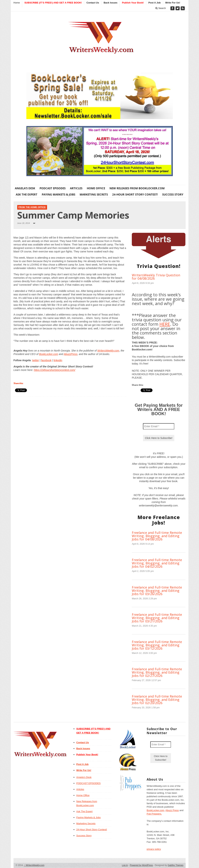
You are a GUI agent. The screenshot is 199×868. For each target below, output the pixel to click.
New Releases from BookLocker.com (137, 188)
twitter (36, 360)
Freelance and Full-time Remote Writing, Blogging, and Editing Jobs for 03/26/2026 (157, 591)
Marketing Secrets (94, 194)
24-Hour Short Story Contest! (135, 194)
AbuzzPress (71, 354)
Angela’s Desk (25, 188)
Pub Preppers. (154, 814)
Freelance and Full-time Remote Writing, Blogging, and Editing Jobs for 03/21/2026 (157, 618)
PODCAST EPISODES (53, 188)
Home (17, 3)
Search (161, 8)
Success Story (173, 194)
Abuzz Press (172, 810)
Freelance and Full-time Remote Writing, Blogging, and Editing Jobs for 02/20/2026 (157, 700)
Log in (125, 865)
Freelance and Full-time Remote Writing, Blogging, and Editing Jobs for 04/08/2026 (157, 536)
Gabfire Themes (176, 865)
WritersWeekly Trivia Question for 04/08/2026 (156, 277)
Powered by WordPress (141, 865)
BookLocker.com (49, 354)
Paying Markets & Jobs (58, 194)
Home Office (96, 188)
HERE (165, 324)
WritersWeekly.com (108, 351)
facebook (46, 360)
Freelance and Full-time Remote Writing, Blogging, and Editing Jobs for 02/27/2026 (157, 672)
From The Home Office (32, 207)
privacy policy (154, 849)
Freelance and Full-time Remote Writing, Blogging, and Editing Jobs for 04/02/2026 (157, 563)
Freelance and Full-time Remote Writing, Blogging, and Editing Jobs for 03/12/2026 (157, 645)
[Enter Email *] (159, 426)
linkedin (58, 360)
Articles (76, 188)
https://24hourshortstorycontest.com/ (55, 370)
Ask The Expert (27, 194)
